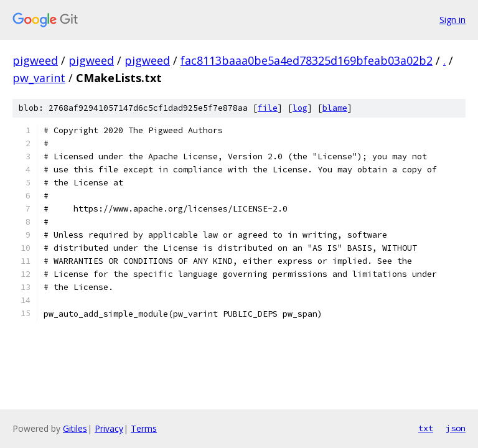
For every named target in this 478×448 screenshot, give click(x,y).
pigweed (35, 60)
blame (335, 108)
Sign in (452, 20)
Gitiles (75, 428)
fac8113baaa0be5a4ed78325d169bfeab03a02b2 (307, 60)
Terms (144, 428)
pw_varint (39, 78)
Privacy (109, 428)
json (456, 428)
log (300, 108)
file (268, 108)
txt (426, 428)
